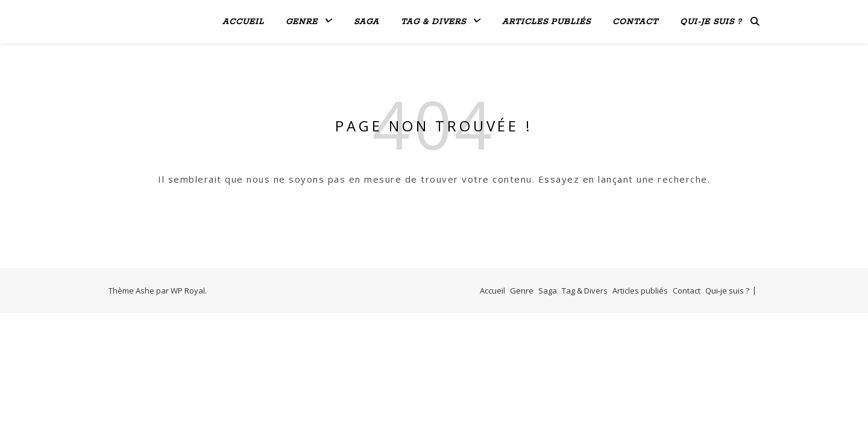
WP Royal (188, 291)
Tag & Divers (433, 22)
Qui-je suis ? (711, 22)
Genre (302, 22)
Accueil (243, 22)
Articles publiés (546, 22)
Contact (635, 22)
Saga (366, 22)
